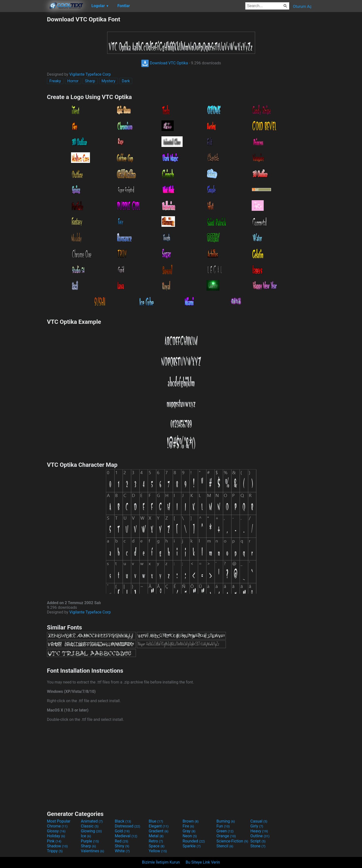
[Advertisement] (23, 89)
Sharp (90, 81)
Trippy (55, 851)
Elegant (159, 826)
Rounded (194, 841)
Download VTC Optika (165, 63)
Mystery (109, 81)
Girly (257, 826)
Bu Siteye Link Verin (203, 862)
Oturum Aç (302, 7)
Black (123, 821)
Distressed (127, 826)
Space (157, 846)
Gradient (159, 831)
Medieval (126, 836)
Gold (122, 831)
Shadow (57, 846)
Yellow (158, 851)
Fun (223, 826)
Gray (189, 831)
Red (122, 841)
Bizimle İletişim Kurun (161, 862)
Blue (156, 821)
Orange (226, 836)
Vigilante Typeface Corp (90, 74)
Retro (156, 841)
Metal (156, 836)
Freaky (55, 81)
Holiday (56, 836)
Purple (90, 841)
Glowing (91, 831)
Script (258, 841)
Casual (259, 821)
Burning (226, 821)
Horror (73, 81)
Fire (188, 826)
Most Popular (59, 821)
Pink (54, 841)
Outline (260, 836)
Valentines (93, 851)
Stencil (225, 846)
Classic (90, 826)
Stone (258, 846)
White (122, 851)
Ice (86, 836)
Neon (190, 836)
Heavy (259, 831)
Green (225, 831)
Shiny (122, 846)
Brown (191, 821)
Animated (92, 821)
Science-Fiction (232, 841)
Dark (126, 81)
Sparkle (192, 846)
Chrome (57, 826)
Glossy (56, 831)
